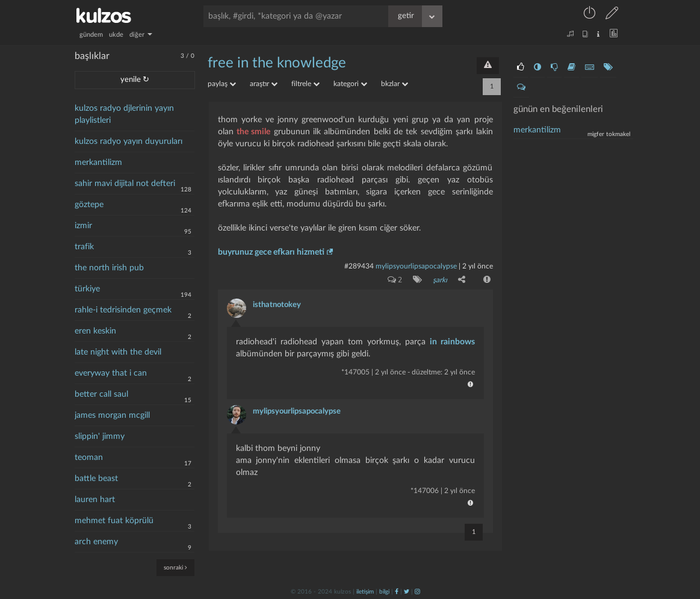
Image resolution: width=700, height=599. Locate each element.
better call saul (101, 394)
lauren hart (95, 500)
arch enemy (96, 542)
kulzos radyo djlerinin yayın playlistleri (124, 114)
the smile (253, 132)
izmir (83, 226)
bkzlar (395, 84)
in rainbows (452, 341)
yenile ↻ (135, 80)
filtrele (305, 84)
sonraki (175, 567)
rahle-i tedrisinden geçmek (123, 310)
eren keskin (95, 331)
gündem (91, 35)
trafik (84, 247)
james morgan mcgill (112, 415)
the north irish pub (109, 268)
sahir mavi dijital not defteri (125, 184)
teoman (89, 458)
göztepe (89, 205)
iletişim (365, 591)
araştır (264, 84)
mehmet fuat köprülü (114, 521)
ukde (116, 35)
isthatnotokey (277, 304)
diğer (141, 35)
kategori (350, 84)
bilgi (384, 591)
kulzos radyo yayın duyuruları (129, 141)
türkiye (87, 289)
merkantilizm (98, 163)
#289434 (359, 266)
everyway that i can (111, 373)
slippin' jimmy (100, 436)
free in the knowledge (277, 63)
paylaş (222, 84)
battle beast (96, 479)
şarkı (440, 280)
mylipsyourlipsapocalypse (416, 266)
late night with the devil (118, 352)
